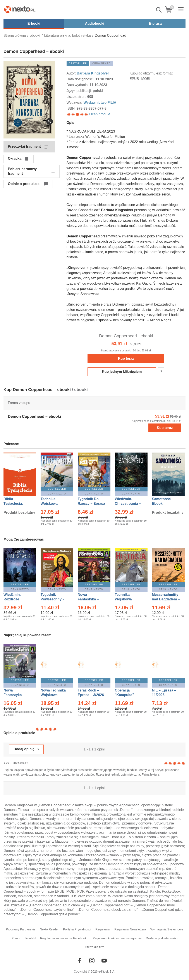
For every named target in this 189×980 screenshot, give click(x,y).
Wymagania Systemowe (167, 929)
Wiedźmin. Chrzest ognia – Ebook (128, 504)
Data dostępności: (81, 79)
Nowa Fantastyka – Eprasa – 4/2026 (17, 695)
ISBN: (72, 108)
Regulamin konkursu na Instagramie (117, 938)
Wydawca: (75, 103)
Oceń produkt (88, 114)
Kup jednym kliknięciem (122, 372)
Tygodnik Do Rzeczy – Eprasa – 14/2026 (91, 504)
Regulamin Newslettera (130, 929)
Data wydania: (78, 85)
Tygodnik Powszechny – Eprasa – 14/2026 (55, 599)
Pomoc (16, 938)
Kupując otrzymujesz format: (151, 73)
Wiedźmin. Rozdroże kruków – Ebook (17, 599)
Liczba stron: (77, 97)
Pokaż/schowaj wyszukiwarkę (159, 10)
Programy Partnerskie (21, 929)
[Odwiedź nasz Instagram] (92, 961)
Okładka (15, 158)
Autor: (72, 73)
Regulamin (103, 929)
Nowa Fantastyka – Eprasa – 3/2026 (91, 599)
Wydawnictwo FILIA (100, 103)
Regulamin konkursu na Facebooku (64, 938)
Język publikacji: (80, 91)
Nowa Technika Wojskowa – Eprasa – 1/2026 (54, 695)
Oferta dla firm (95, 947)
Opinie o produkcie (24, 184)
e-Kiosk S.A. (107, 971)
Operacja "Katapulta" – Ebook (126, 695)
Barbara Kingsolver (93, 73)
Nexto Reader (49, 929)
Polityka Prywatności (77, 929)
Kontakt (30, 938)
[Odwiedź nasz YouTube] (104, 961)
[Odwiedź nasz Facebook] (80, 961)
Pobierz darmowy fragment (22, 171)
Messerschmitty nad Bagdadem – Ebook (166, 599)
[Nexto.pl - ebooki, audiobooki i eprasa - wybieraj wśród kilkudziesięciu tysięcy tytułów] (20, 9)
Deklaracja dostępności (162, 938)
